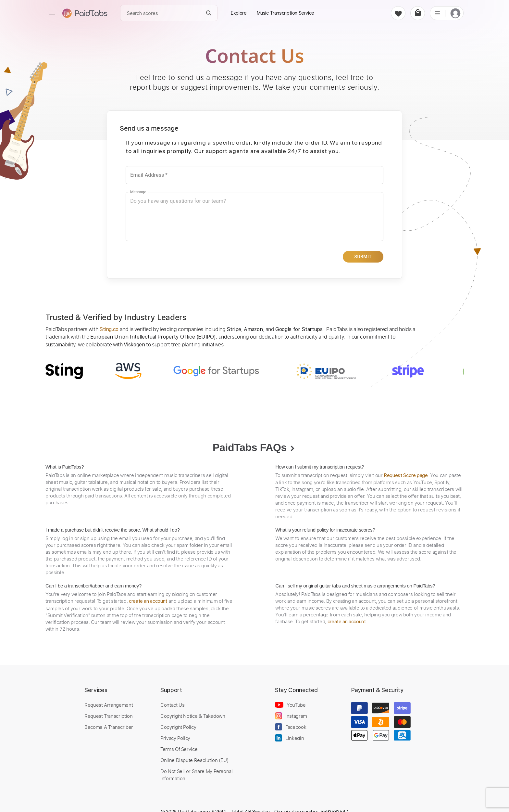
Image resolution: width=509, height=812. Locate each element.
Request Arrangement (109, 705)
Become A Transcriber (109, 727)
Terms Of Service (179, 749)
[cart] (418, 13)
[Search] (209, 13)
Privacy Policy (175, 738)
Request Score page (406, 475)
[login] (455, 13)
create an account (148, 601)
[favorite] (398, 13)
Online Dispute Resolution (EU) (194, 760)
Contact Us (172, 705)
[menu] (52, 13)
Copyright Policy (178, 727)
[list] (437, 13)
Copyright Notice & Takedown (193, 716)
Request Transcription (109, 716)
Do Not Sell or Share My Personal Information (197, 775)
